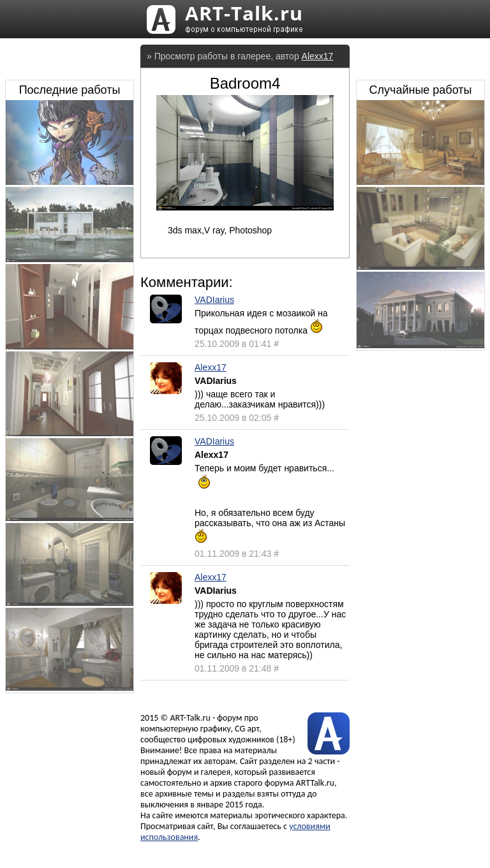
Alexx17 (318, 56)
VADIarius (214, 300)
